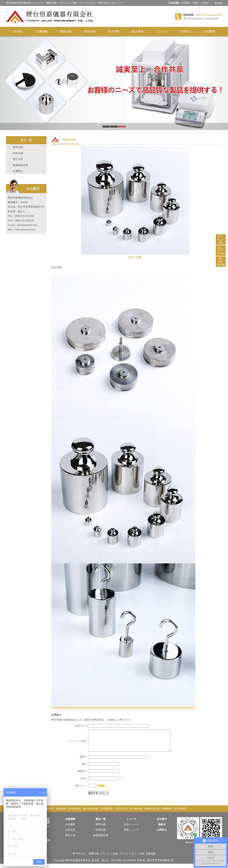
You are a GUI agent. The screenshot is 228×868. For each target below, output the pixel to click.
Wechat (220, 250)
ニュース (162, 31)
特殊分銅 (90, 31)
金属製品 (18, 171)
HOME (18, 31)
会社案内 (209, 31)
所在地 (220, 261)
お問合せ (185, 31)
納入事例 (138, 31)
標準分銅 (66, 31)
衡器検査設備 (20, 165)
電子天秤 (114, 31)
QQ (220, 239)
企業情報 (42, 31)
